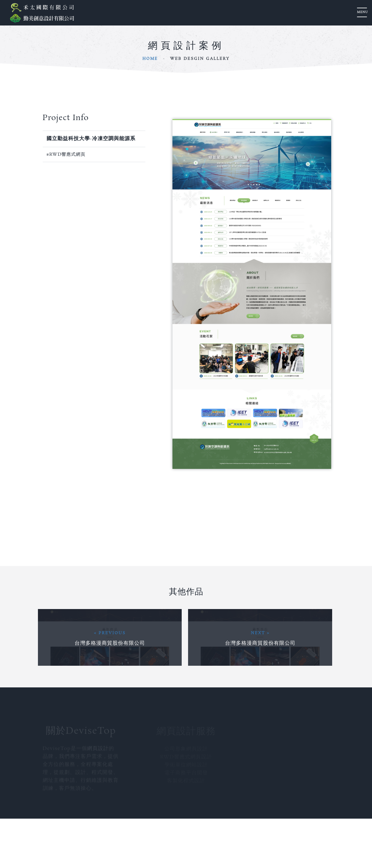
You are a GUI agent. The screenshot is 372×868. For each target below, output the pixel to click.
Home (150, 59)
